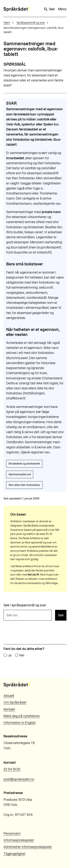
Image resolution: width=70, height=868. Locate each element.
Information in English (20, 723)
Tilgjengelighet (14, 854)
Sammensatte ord (20, 474)
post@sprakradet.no (19, 779)
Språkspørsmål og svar (31, 23)
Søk (49, 9)
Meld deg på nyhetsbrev (22, 716)
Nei (22, 656)
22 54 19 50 (12, 769)
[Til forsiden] (17, 9)
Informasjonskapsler (19, 840)
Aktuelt (9, 696)
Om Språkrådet (15, 702)
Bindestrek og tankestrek (24, 464)
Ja (10, 656)
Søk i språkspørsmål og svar (25, 605)
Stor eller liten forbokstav (24, 485)
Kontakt (9, 709)
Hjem (7, 23)
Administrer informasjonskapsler (28, 847)
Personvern (12, 833)
